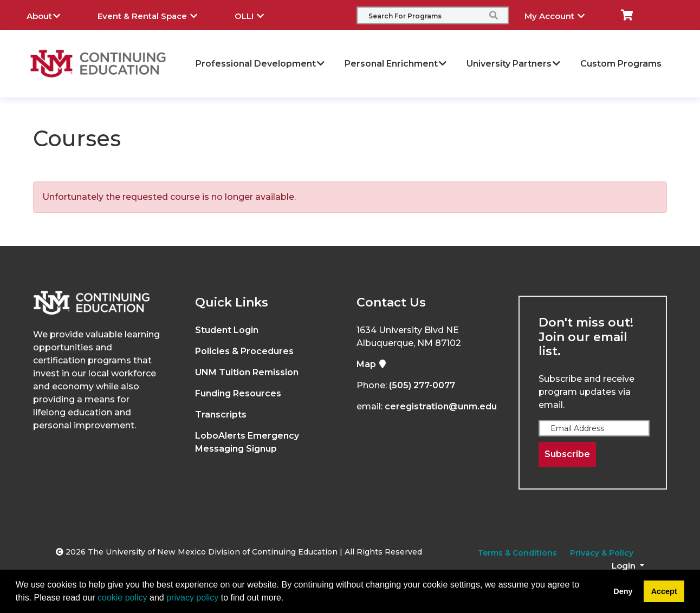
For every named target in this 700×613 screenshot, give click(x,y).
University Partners (514, 64)
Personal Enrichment (396, 64)
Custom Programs (621, 64)
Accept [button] (664, 591)
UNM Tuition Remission (247, 372)
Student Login (227, 330)
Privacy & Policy (602, 553)
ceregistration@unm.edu (441, 406)
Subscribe (567, 454)
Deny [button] (623, 591)
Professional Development (261, 64)
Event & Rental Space (155, 15)
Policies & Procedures (244, 351)
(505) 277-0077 (422, 385)
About (51, 15)
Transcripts (221, 415)
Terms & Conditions (517, 553)
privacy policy (192, 598)
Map (372, 364)
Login (625, 566)
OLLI (257, 15)
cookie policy (122, 598)
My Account (563, 15)
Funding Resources (238, 393)
